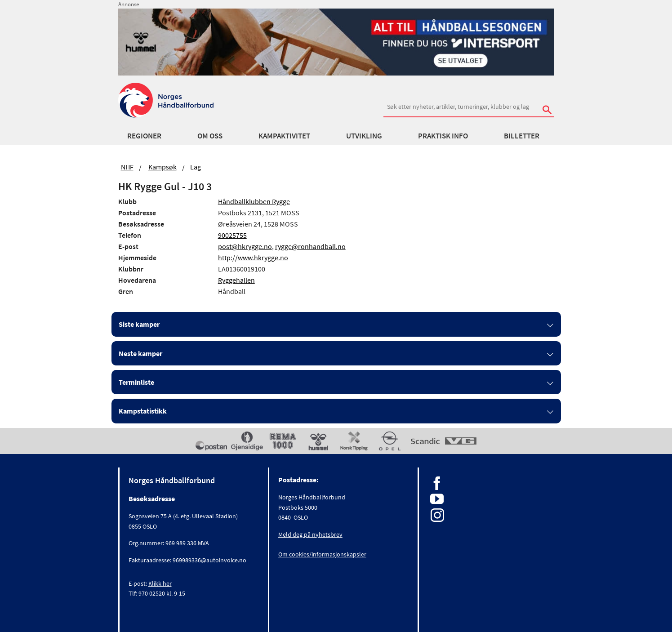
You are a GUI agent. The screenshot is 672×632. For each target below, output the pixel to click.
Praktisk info (443, 136)
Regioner (144, 136)
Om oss (210, 136)
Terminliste (136, 382)
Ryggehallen (236, 280)
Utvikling (364, 136)
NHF (127, 167)
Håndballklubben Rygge (254, 201)
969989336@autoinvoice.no (209, 560)
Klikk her (160, 583)
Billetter (522, 136)
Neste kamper (140, 353)
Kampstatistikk (143, 411)
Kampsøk (162, 167)
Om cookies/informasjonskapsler (322, 554)
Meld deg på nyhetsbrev (310, 534)
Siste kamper (139, 324)
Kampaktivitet (284, 136)
